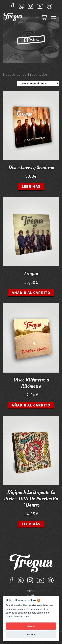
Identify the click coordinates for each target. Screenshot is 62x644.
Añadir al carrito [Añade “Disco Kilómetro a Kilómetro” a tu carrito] (31, 405)
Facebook (13, 6)
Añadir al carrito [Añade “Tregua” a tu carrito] (31, 293)
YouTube (40, 6)
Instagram (30, 6)
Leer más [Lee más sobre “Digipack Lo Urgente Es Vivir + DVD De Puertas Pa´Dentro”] (31, 524)
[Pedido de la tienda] (38, 83)
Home (31, 591)
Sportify (50, 6)
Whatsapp (21, 6)
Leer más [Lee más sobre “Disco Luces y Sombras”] (31, 186)
